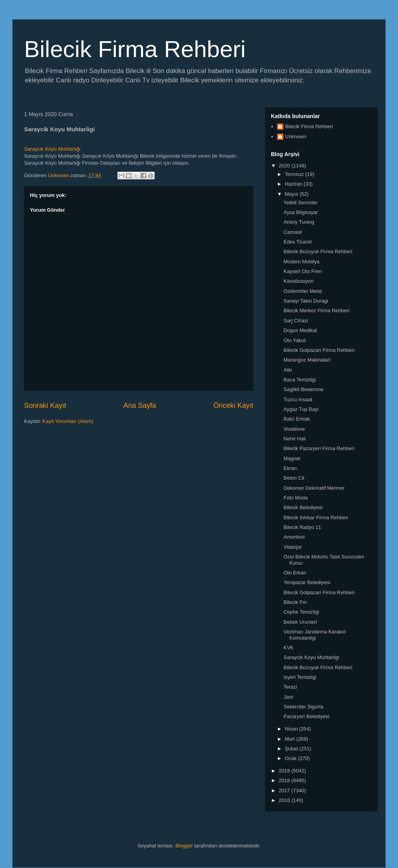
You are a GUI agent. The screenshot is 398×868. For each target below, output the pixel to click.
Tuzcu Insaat (298, 399)
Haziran (294, 184)
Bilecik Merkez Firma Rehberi (316, 310)
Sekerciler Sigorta (303, 707)
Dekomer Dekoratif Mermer (314, 488)
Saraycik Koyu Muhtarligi (311, 657)
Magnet (292, 458)
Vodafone (294, 429)
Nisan (292, 729)
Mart (291, 739)
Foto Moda (295, 498)
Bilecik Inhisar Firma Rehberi (316, 517)
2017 (285, 791)
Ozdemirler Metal (303, 291)
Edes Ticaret (297, 242)
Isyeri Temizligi (300, 677)
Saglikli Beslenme (303, 389)
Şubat (292, 749)
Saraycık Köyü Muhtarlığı (52, 149)
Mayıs (292, 194)
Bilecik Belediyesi (303, 507)
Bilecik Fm (295, 602)
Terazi (290, 687)
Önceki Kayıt (233, 405)
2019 (285, 771)
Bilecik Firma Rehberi (135, 49)
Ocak (292, 758)
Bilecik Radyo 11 (302, 527)
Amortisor (294, 537)
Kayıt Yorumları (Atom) (68, 421)
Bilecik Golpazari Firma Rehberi (319, 350)
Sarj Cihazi (296, 321)
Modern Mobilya (301, 262)
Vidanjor (292, 547)
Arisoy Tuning (299, 222)
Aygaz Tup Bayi (301, 409)
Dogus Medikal (300, 330)
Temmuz (295, 174)
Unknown (295, 137)
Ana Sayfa (140, 405)
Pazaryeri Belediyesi (306, 716)
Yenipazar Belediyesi (307, 582)
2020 (285, 166)
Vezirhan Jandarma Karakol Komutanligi (314, 635)
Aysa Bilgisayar (301, 212)
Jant (288, 697)
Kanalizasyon (298, 281)
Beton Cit (294, 478)
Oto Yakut (294, 340)
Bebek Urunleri (300, 622)
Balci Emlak (297, 419)
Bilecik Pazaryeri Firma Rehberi (319, 448)
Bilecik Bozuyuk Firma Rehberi (318, 251)
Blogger (184, 846)
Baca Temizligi (299, 380)
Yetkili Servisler (300, 203)
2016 (285, 800)
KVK (288, 648)
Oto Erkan (295, 573)
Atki (288, 370)
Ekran (290, 468)
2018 (285, 780)
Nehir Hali (294, 439)
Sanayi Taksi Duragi (306, 301)
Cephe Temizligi (301, 612)
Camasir (293, 232)
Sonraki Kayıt (45, 405)
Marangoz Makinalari (307, 360)
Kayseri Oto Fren (302, 271)
